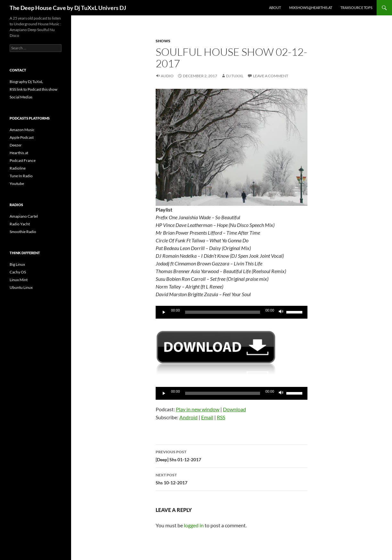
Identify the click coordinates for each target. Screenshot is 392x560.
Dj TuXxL (235, 76)
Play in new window (198, 409)
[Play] (164, 312)
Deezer (16, 145)
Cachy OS (18, 272)
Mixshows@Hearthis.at (311, 8)
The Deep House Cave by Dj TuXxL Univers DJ (68, 8)
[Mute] (281, 312)
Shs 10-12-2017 (232, 478)
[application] (232, 312)
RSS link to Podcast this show (33, 89)
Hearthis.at (19, 153)
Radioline (18, 168)
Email (207, 417)
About (275, 8)
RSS (221, 417)
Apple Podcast (22, 137)
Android (188, 417)
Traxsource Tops (356, 8)
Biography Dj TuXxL (26, 82)
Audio (167, 76)
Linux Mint (19, 280)
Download (234, 409)
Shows (163, 41)
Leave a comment (271, 76)
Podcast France (23, 160)
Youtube (17, 184)
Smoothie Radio (23, 232)
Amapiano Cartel (24, 216)
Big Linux (17, 264)
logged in (194, 525)
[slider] (223, 312)
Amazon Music (22, 130)
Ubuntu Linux (21, 287)
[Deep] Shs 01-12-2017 (232, 455)
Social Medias (21, 97)
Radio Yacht (20, 224)
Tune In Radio (21, 176)
